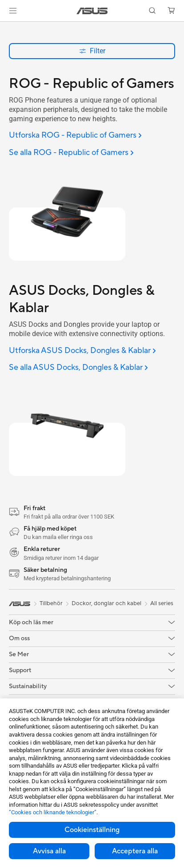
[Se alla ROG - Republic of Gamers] (71, 153)
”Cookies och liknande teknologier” (53, 812)
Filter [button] (92, 51)
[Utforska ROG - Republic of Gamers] (75, 136)
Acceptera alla (135, 851)
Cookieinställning (92, 830)
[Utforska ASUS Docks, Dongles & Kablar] (82, 351)
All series (162, 603)
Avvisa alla (49, 851)
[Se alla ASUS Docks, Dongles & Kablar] (78, 368)
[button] (13, 11)
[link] (92, 11)
